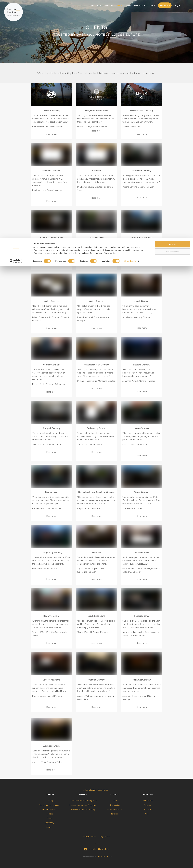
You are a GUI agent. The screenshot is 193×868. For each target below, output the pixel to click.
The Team (47, 814)
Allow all (172, 6)
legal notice (103, 790)
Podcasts (146, 805)
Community (47, 823)
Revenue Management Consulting (80, 805)
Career (47, 818)
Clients (113, 801)
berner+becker (103, 857)
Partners (113, 814)
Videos (146, 814)
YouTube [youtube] (103, 849)
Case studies (113, 805)
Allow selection (172, 13)
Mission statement (47, 810)
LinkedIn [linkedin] (89, 849)
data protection (90, 790)
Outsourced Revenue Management (80, 801)
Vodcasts (146, 810)
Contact (47, 827)
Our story (47, 801)
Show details (130, 23)
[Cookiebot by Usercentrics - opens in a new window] (16, 23)
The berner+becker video (47, 805)
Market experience (113, 810)
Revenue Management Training (80, 810)
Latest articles (146, 801)
